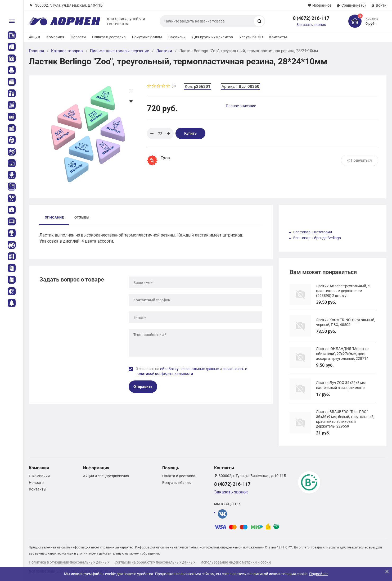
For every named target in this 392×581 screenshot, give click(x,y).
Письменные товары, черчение (120, 51)
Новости (78, 37)
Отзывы (82, 217)
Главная (36, 51)
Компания (55, 37)
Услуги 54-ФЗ (251, 37)
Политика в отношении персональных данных (69, 562)
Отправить (143, 387)
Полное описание (241, 106)
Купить (190, 133)
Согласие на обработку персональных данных (155, 562)
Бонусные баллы (147, 37)
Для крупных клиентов (212, 37)
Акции (34, 37)
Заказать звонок (311, 25)
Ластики (164, 51)
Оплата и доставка (109, 37)
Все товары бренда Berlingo (317, 238)
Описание (54, 217)
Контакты (278, 37)
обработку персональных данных (190, 369)
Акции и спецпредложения (106, 476)
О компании (39, 476)
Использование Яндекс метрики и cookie (236, 562)
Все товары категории (313, 232)
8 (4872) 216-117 (311, 18)
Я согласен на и (191, 371)
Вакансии (177, 37)
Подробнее (319, 574)
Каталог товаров (67, 51)
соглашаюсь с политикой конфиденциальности (191, 371)
